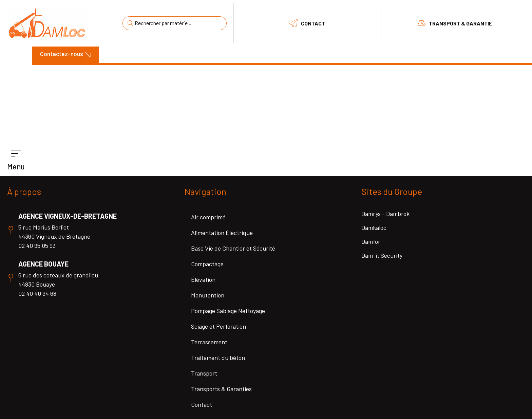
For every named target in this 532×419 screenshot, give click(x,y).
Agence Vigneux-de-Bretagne (68, 216)
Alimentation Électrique (222, 233)
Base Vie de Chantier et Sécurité (233, 248)
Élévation (203, 279)
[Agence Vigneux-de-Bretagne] (11, 230)
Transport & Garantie (461, 23)
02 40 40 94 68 (37, 293)
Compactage (207, 264)
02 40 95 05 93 (37, 245)
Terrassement (209, 342)
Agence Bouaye (43, 264)
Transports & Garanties (221, 389)
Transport (204, 373)
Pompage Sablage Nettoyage (228, 311)
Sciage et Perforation (218, 326)
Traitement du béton (218, 358)
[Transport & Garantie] (421, 23)
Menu (16, 166)
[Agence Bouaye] (11, 278)
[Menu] (16, 154)
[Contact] (293, 23)
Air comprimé (208, 217)
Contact (313, 23)
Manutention (208, 295)
